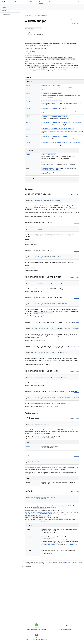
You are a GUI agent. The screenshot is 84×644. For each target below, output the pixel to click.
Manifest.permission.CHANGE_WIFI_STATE (37, 519)
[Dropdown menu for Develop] (45, 2)
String (28, 86)
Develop (37, 15)
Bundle (28, 154)
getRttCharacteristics (48, 154)
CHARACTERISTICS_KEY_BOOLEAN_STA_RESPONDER (55, 136)
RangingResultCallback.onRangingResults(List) (61, 59)
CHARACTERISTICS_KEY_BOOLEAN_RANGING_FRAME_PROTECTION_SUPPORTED (61, 123)
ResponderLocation (30, 242)
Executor (67, 168)
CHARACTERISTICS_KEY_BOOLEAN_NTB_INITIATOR (55, 109)
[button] (10, 17)
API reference (6, 7)
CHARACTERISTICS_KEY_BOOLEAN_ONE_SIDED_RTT (55, 116)
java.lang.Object (28, 33)
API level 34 (77, 223)
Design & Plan (30, 2)
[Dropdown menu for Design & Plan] (35, 2)
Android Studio (77, 2)
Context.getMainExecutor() (50, 544)
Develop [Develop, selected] (41, 2)
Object (32, 30)
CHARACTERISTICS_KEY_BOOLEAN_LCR (52, 101)
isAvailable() (46, 66)
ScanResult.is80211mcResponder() (43, 313)
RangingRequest (54, 168)
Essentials (18, 2)
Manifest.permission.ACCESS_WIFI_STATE (41, 438)
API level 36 (77, 347)
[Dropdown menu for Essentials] (23, 2)
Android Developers (29, 15)
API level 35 (77, 277)
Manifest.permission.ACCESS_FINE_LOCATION (39, 514)
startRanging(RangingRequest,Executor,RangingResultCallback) (44, 58)
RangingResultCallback (48, 170)
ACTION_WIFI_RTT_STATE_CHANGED (38, 67)
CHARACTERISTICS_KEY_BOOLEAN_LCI (52, 93)
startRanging (46, 168)
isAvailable (45, 162)
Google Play (52, 2)
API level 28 (77, 20)
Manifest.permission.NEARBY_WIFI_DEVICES (37, 512)
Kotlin (73, 24)
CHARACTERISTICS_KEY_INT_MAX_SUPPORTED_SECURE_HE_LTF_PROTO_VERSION (62, 143)
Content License (62, 562)
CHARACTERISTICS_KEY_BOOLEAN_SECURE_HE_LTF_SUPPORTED (58, 129)
